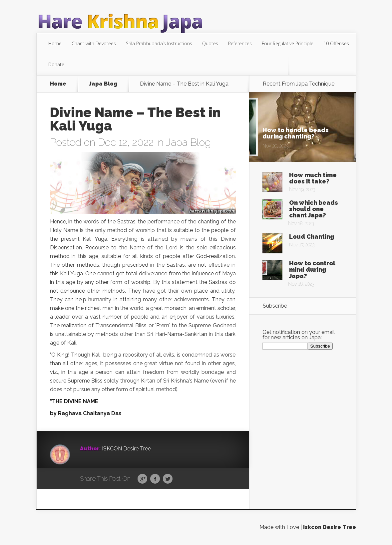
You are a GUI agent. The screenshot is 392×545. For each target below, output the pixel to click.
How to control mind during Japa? (312, 270)
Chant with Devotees (94, 43)
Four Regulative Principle (288, 43)
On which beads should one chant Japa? (314, 209)
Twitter (168, 479)
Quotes (210, 43)
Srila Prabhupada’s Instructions (159, 43)
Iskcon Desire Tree (330, 527)
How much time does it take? (313, 178)
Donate (56, 64)
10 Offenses (336, 43)
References (240, 43)
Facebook (155, 479)
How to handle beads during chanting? (296, 133)
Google (142, 479)
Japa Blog (103, 84)
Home (55, 43)
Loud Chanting (312, 237)
